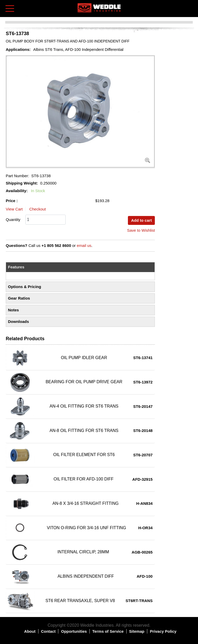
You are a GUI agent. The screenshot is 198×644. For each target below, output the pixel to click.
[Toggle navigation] (10, 9)
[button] (80, 112)
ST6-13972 (143, 382)
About (30, 631)
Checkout (38, 209)
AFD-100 (145, 576)
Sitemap (137, 631)
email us (84, 245)
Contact (48, 631)
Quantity (13, 220)
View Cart (14, 209)
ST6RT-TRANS (139, 601)
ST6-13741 (143, 358)
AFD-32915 (143, 479)
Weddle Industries (97, 625)
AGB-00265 (142, 552)
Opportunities (74, 631)
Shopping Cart (189, 8)
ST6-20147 (143, 406)
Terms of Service (108, 631)
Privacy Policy (163, 631)
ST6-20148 (143, 431)
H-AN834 (145, 503)
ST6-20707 (143, 455)
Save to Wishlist (141, 230)
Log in (181, 5)
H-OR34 (145, 528)
